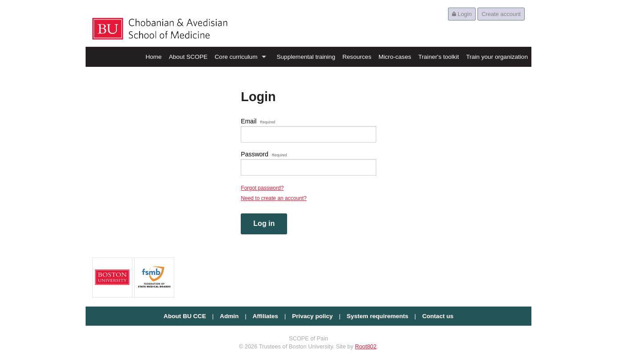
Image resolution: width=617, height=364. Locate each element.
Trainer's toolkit (438, 57)
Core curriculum (236, 57)
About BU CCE (185, 316)
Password (264, 154)
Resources (357, 57)
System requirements (378, 316)
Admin (229, 316)
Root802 (366, 346)
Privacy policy (312, 316)
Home (153, 57)
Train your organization (497, 57)
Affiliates (265, 316)
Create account (501, 14)
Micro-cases (395, 57)
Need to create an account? (274, 198)
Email (258, 121)
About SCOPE (188, 57)
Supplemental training (306, 57)
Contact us (438, 316)
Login (462, 14)
